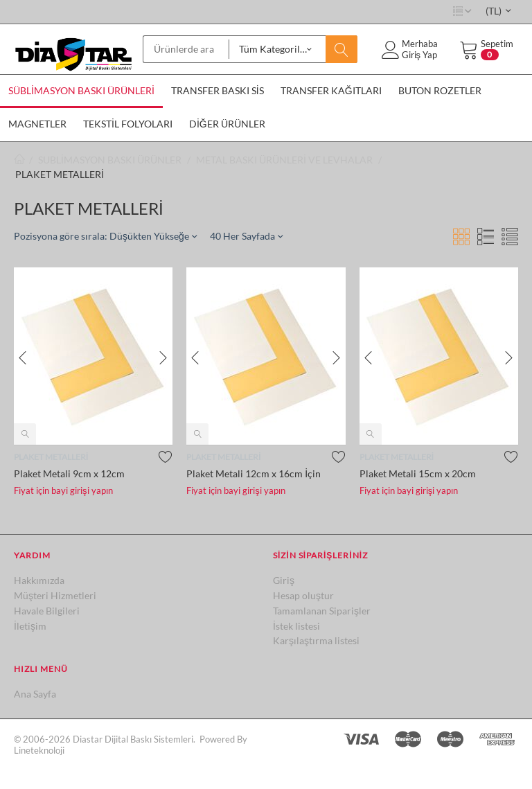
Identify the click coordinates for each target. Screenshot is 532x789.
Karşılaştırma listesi (316, 640)
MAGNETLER (37, 124)
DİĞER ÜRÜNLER (227, 124)
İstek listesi (296, 626)
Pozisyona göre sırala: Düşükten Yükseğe (105, 236)
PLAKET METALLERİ (51, 457)
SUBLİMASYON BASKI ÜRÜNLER (110, 160)
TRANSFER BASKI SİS (218, 90)
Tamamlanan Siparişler (322, 611)
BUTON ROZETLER (440, 90)
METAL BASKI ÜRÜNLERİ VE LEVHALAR (284, 160)
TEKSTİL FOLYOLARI (128, 124)
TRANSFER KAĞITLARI (331, 90)
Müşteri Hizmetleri (55, 595)
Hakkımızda (39, 580)
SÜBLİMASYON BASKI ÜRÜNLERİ (81, 90)
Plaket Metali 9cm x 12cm (69, 473)
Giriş (284, 580)
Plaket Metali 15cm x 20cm (418, 473)
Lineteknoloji (39, 750)
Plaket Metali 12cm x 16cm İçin (254, 473)
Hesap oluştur (303, 595)
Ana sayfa (19, 160)
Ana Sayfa (35, 694)
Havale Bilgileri (47, 611)
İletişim (30, 626)
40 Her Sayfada (246, 236)
